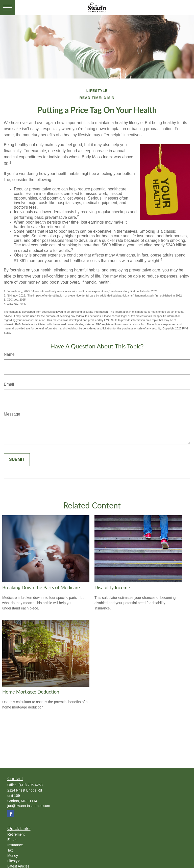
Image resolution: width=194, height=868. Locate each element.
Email (9, 384)
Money (13, 856)
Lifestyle (14, 861)
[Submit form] (17, 460)
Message (12, 414)
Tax (10, 850)
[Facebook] (11, 814)
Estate (12, 840)
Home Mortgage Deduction (31, 692)
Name (9, 354)
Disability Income (112, 587)
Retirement (16, 834)
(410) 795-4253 (31, 785)
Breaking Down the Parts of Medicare (41, 587)
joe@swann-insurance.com (29, 806)
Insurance (15, 845)
